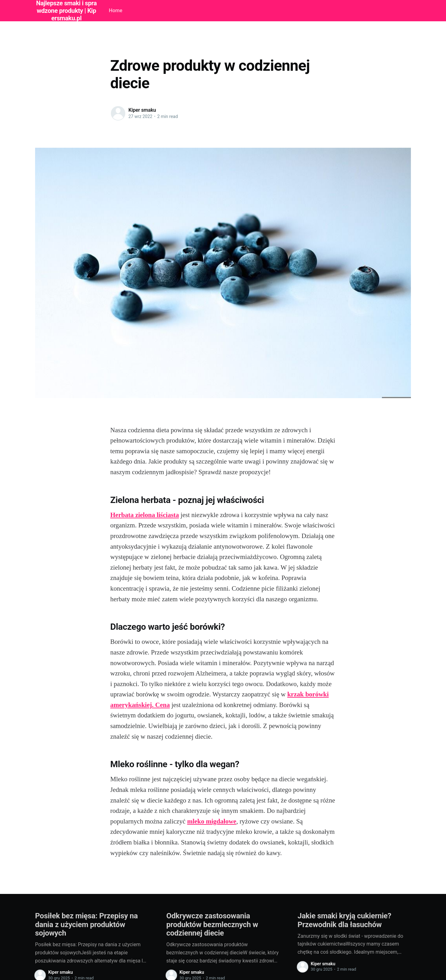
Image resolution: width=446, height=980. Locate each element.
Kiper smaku (142, 110)
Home (116, 10)
